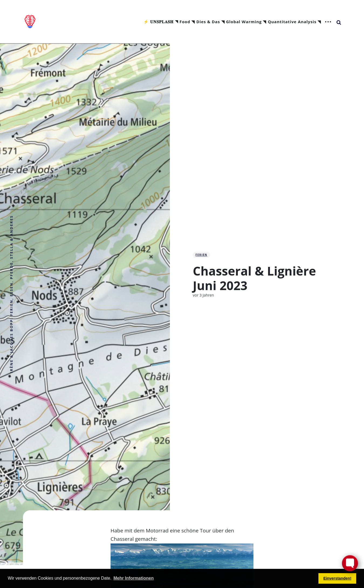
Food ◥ (187, 22)
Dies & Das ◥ (210, 22)
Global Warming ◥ (246, 22)
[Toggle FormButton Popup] (350, 563)
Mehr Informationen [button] (134, 578)
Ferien (201, 255)
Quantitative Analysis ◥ (294, 22)
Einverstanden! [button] (337, 578)
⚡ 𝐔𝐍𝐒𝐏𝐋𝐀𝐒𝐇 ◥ (161, 22)
